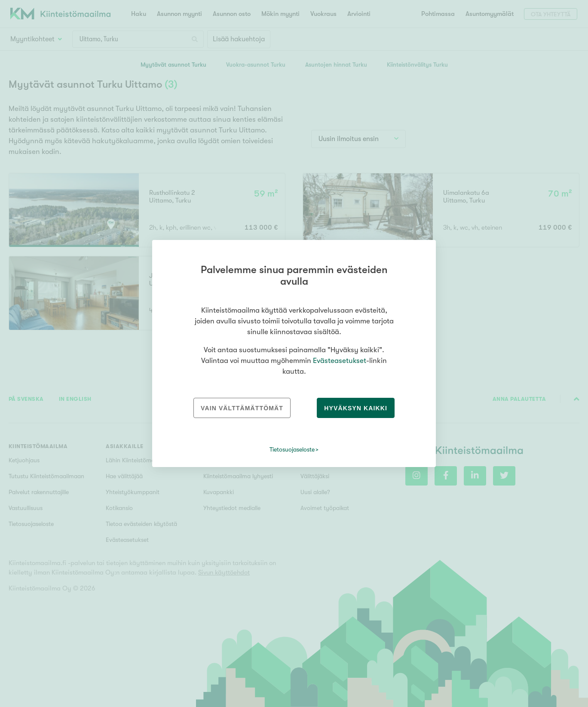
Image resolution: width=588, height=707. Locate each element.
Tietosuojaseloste (292, 449)
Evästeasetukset (340, 361)
